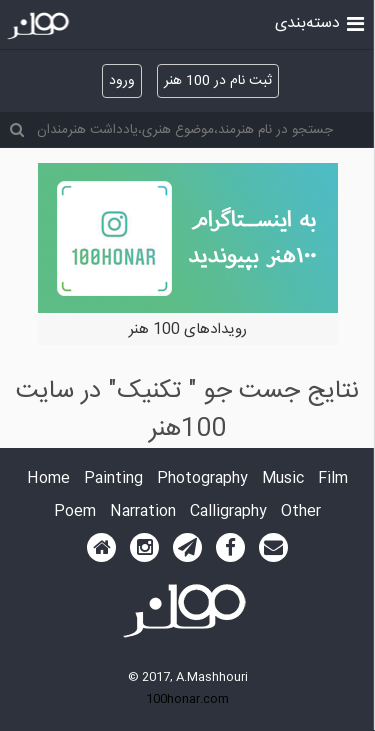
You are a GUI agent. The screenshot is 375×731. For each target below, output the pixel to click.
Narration (143, 512)
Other (301, 512)
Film (333, 479)
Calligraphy (228, 512)
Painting (113, 479)
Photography (202, 479)
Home (48, 479)
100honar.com (187, 699)
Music (283, 479)
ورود (122, 81)
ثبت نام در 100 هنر (218, 81)
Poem (75, 512)
